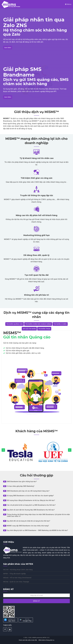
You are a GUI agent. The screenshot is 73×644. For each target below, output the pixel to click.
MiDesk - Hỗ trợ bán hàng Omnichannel (17, 578)
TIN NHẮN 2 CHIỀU (60, 324)
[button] (36, 482)
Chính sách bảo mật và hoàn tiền (28, 640)
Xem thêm (8, 48)
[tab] (36, 482)
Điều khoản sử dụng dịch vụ (46, 640)
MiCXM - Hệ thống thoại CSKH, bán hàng (18, 570)
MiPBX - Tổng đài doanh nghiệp (14, 574)
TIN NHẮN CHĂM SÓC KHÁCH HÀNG (38, 324)
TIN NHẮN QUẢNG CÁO (15, 324)
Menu (68, 4)
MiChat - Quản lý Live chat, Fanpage (16, 582)
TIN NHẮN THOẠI (44, 329)
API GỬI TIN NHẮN (29, 329)
